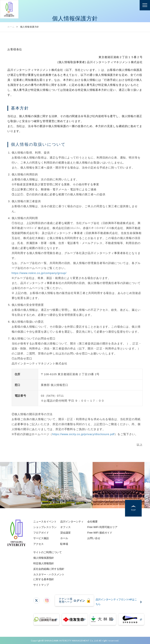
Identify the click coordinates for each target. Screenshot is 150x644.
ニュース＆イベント (45, 522)
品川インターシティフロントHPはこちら (118, 602)
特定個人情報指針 (44, 563)
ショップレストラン (45, 527)
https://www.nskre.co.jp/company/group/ (39, 273)
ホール (64, 538)
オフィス (65, 527)
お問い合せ (94, 538)
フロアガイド (41, 533)
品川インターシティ (72, 522)
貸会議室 (65, 533)
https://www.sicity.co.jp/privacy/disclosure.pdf (83, 434)
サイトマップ (41, 585)
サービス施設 (41, 538)
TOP (133, 510)
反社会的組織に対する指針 (49, 569)
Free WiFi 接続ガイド (100, 533)
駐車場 (64, 544)
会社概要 (92, 522)
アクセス (38, 544)
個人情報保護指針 (44, 558)
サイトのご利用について (48, 552)
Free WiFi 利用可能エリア (102, 527)
